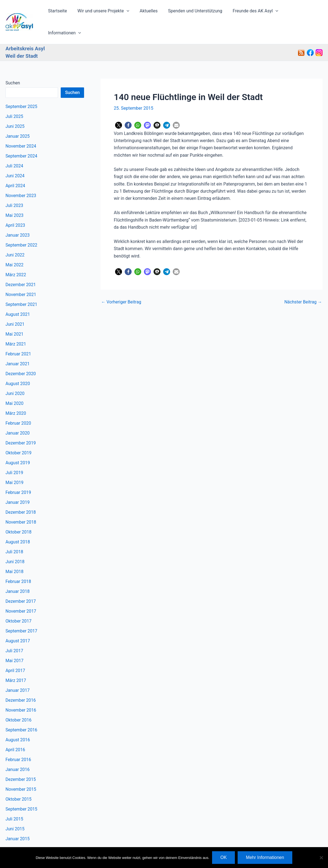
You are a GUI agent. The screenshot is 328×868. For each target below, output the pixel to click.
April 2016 (16, 732)
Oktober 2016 (19, 702)
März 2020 (16, 396)
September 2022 (22, 227)
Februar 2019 (18, 475)
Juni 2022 (15, 237)
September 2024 (22, 138)
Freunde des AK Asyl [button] (254, 13)
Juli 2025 (14, 99)
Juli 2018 (14, 534)
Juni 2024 (15, 158)
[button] (130, 13)
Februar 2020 (18, 406)
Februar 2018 (18, 564)
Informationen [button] (302, 13)
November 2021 (21, 277)
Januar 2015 (18, 821)
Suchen (13, 65)
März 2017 (16, 663)
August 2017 (18, 623)
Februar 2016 (18, 742)
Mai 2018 (15, 554)
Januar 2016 (18, 752)
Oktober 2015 (19, 782)
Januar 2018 (18, 574)
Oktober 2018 (19, 514)
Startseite (62, 13)
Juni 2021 (15, 307)
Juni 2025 (15, 109)
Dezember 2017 (21, 584)
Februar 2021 (18, 336)
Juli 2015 (14, 801)
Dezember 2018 (21, 495)
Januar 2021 (18, 346)
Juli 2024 (14, 148)
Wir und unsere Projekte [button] (106, 13)
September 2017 (22, 613)
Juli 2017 (14, 633)
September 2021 (22, 287)
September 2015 (22, 791)
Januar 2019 (18, 485)
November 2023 (21, 178)
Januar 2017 (18, 673)
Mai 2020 (15, 386)
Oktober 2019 (19, 435)
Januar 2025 (18, 119)
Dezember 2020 (21, 356)
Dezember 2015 (21, 762)
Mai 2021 (15, 316)
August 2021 (18, 297)
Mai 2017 (15, 643)
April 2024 (16, 168)
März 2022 (16, 257)
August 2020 (18, 366)
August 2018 (18, 524)
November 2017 (21, 594)
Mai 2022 (15, 247)
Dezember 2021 (21, 267)
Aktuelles (150, 13)
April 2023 (16, 208)
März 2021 (16, 326)
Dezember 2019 (21, 425)
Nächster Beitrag (303, 284)
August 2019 (18, 445)
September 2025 (22, 89)
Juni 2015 (15, 811)
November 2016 (21, 693)
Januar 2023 (18, 218)
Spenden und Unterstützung (195, 13)
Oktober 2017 (19, 603)
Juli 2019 (14, 455)
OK (223, 857)
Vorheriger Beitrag (121, 284)
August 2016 (18, 722)
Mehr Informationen (265, 857)
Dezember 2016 (21, 683)
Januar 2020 (18, 415)
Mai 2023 (15, 198)
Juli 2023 (14, 188)
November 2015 (21, 772)
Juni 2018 (15, 544)
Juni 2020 (15, 376)
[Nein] (321, 858)
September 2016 (22, 712)
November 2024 (21, 128)
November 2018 (21, 505)
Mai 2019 (15, 465)
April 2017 (16, 653)
